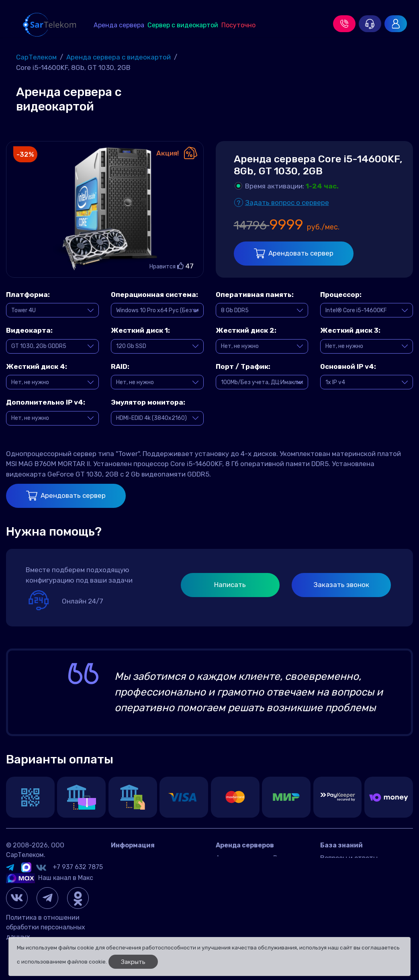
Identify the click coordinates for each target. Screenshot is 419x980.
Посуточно (238, 25)
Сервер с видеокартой (183, 25)
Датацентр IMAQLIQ (142, 870)
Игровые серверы (347, 870)
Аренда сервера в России (256, 858)
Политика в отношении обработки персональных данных (46, 927)
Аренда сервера (119, 25)
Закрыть (133, 962)
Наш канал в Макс (50, 878)
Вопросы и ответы (349, 858)
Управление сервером (354, 882)
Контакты (126, 858)
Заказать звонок (341, 585)
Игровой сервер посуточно (258, 892)
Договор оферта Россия (148, 882)
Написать (230, 585)
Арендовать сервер (294, 253)
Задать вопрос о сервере (287, 203)
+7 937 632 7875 (78, 867)
